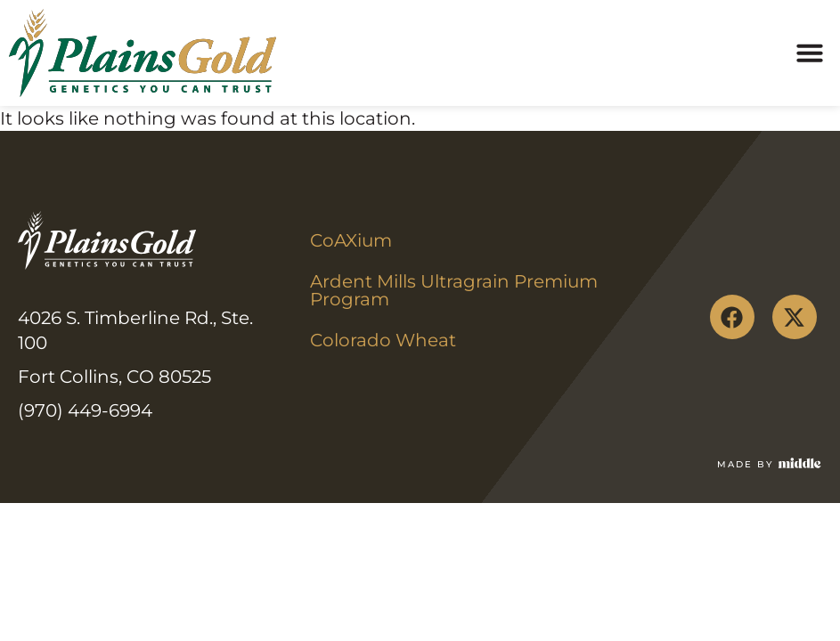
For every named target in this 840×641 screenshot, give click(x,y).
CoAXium (351, 240)
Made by (745, 464)
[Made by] (800, 463)
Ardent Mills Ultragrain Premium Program (456, 290)
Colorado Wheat (383, 340)
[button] (810, 53)
